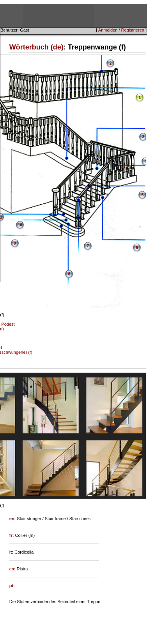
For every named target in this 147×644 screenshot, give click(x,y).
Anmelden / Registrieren (121, 30)
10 (20, 225)
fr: (12, 535)
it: (12, 552)
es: (13, 569)
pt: (12, 586)
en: (13, 519)
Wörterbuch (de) (36, 47)
